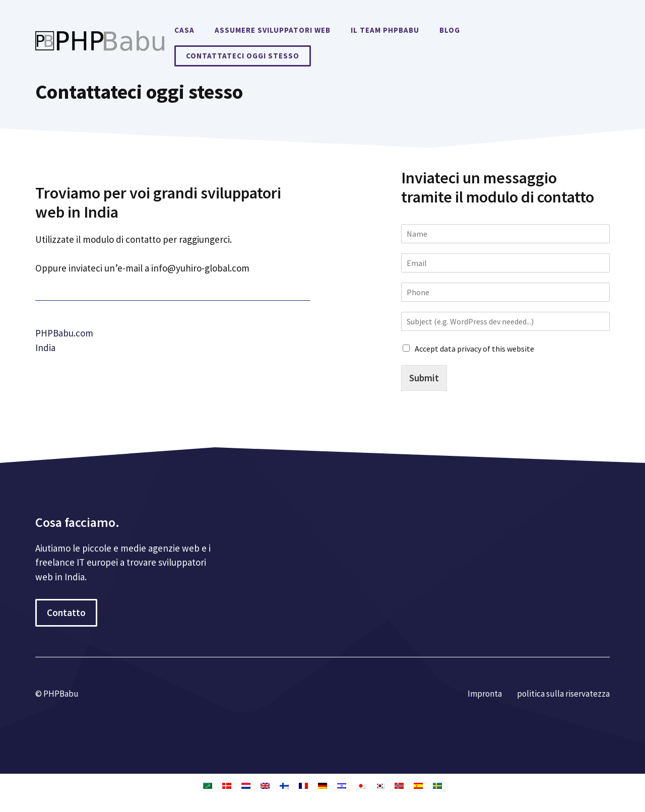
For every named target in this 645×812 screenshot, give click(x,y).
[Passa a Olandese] (246, 785)
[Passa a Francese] (303, 785)
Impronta (485, 694)
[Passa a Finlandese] (284, 785)
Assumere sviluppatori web (273, 30)
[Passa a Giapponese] (361, 785)
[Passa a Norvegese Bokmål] (399, 785)
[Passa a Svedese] (437, 785)
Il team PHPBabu (385, 30)
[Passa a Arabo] (208, 785)
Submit (424, 378)
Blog (450, 30)
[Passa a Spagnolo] (418, 785)
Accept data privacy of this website (474, 349)
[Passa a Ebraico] (342, 785)
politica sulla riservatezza (563, 694)
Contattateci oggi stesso (243, 56)
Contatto (66, 613)
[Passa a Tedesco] (322, 785)
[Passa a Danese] (227, 785)
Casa (184, 30)
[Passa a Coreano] (380, 785)
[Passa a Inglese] (265, 785)
